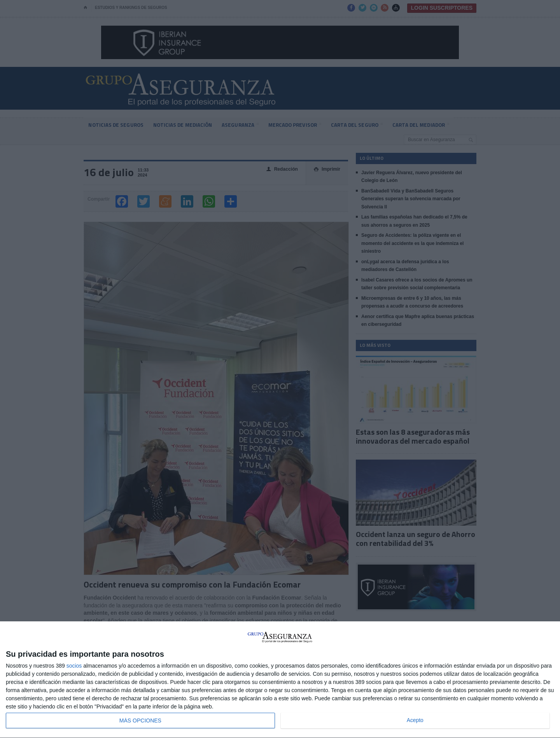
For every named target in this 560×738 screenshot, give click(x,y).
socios (74, 666)
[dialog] (280, 680)
